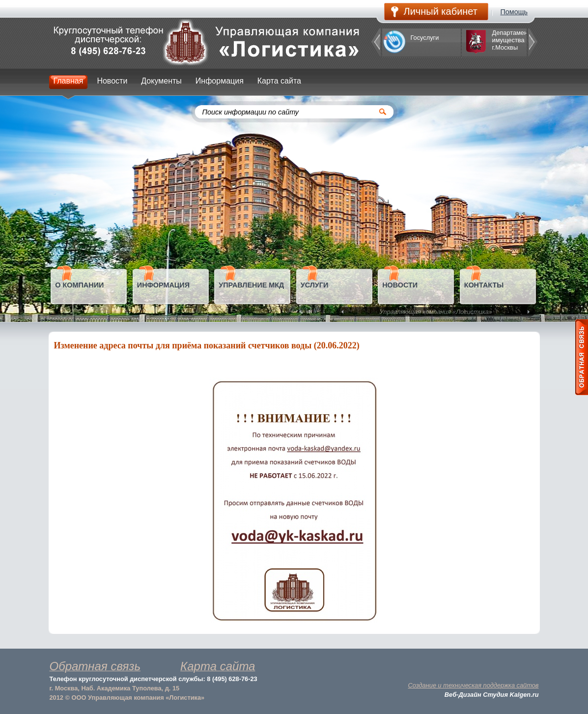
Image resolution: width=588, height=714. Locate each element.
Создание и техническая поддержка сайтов (474, 685)
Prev (343, 312)
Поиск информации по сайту (251, 112)
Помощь (514, 12)
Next (528, 312)
